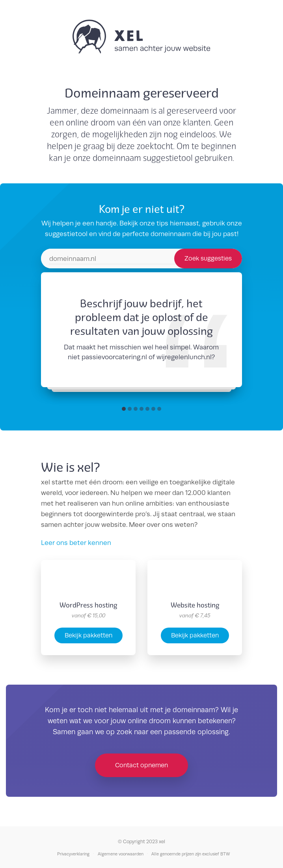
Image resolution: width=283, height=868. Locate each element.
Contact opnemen (141, 765)
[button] (124, 409)
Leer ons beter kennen (76, 543)
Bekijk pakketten (88, 635)
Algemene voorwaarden (121, 854)
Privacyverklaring (73, 854)
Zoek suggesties (208, 258)
